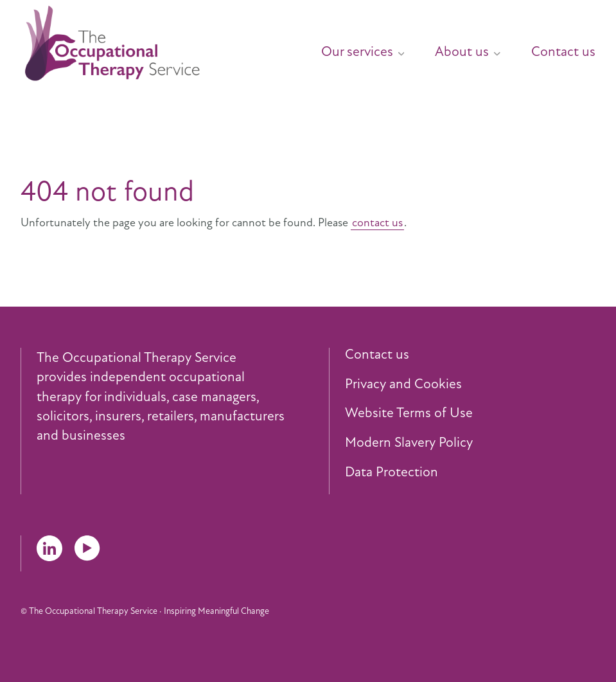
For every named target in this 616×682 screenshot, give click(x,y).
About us (468, 51)
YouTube (87, 548)
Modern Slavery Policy (409, 443)
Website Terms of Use (409, 413)
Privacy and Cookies (403, 384)
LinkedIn (49, 548)
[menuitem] (348, 46)
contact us (377, 222)
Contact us (563, 51)
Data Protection (392, 472)
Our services (363, 51)
